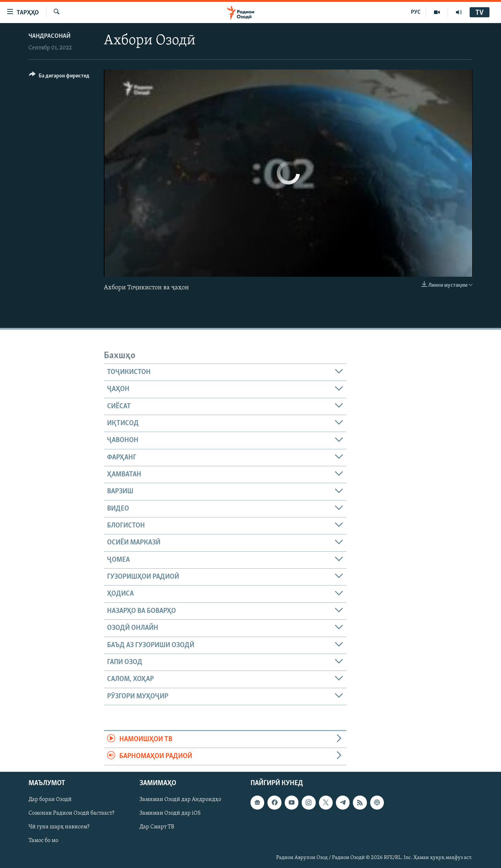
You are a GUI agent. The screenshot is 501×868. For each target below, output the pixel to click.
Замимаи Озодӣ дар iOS (170, 813)
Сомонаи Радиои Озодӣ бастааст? (71, 813)
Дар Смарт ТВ (157, 827)
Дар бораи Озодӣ (50, 800)
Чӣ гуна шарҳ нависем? (59, 827)
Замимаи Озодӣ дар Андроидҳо (180, 800)
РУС (416, 12)
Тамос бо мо (43, 841)
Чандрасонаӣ (50, 36)
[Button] (59, 77)
